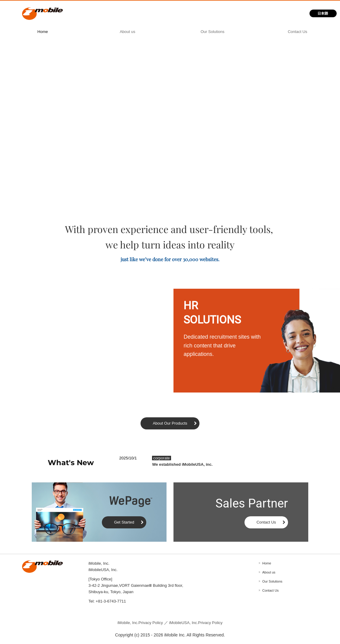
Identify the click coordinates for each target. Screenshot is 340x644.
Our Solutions (213, 32)
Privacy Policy (140, 623)
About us (127, 32)
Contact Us (297, 32)
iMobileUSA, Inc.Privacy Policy (196, 623)
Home (43, 32)
